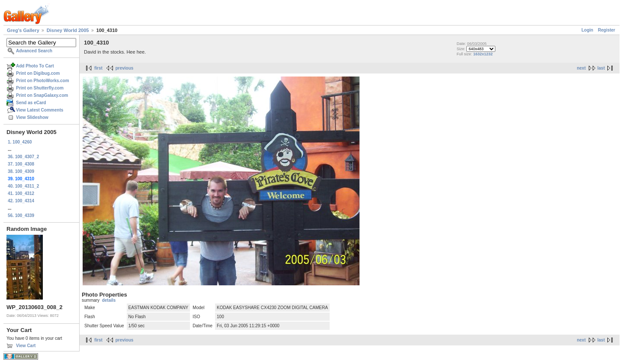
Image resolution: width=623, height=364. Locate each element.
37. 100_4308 (21, 164)
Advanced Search (34, 51)
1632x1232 (483, 54)
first (98, 68)
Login (587, 30)
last (601, 68)
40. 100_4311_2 (23, 186)
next (581, 68)
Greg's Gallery (23, 30)
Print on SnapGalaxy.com (42, 95)
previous (125, 68)
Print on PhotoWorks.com (43, 81)
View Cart (26, 346)
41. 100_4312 (21, 193)
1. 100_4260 (20, 142)
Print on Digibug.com (38, 73)
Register (607, 30)
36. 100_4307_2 (23, 157)
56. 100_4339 (21, 216)
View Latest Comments (40, 110)
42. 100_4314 (21, 201)
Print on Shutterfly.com (40, 88)
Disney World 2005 (68, 30)
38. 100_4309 (21, 171)
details (109, 300)
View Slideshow (32, 117)
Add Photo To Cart (35, 66)
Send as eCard (31, 103)
